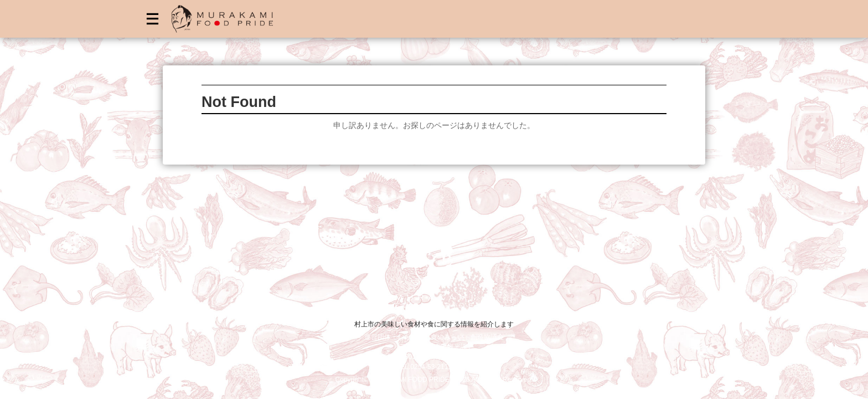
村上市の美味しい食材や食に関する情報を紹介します (434, 324)
